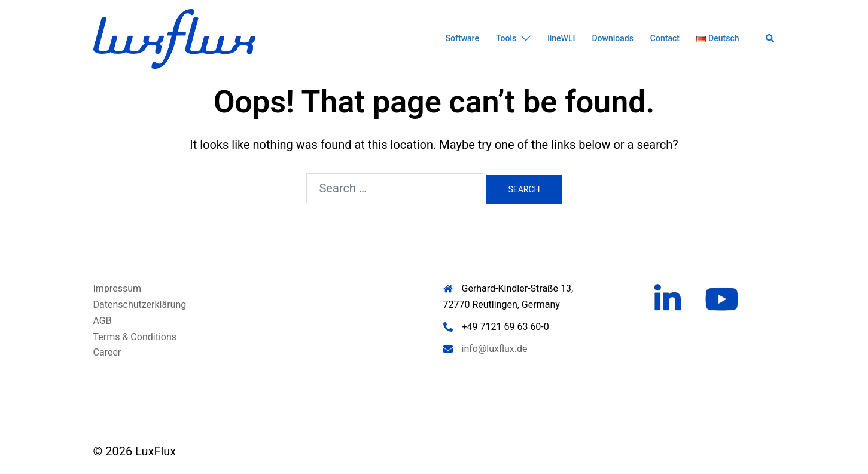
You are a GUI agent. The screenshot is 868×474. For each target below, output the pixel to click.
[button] (770, 39)
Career (107, 352)
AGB (103, 321)
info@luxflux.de (495, 349)
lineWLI (561, 38)
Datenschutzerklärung (140, 305)
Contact (665, 38)
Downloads (612, 38)
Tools (506, 38)
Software (462, 38)
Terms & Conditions (135, 337)
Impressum (118, 288)
